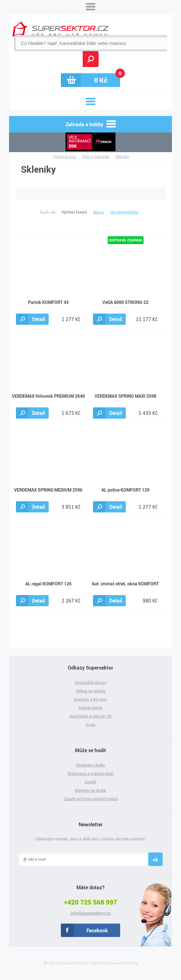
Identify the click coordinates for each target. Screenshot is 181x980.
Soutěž (90, 782)
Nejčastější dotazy (91, 682)
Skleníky (122, 157)
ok (155, 860)
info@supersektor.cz (91, 913)
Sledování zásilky (90, 765)
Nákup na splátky (91, 691)
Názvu (98, 212)
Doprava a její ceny (90, 699)
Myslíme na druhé (90, 790)
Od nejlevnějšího (124, 212)
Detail (39, 319)
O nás (91, 725)
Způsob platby (90, 708)
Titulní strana (64, 157)
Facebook (97, 930)
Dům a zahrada (95, 157)
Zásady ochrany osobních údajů (91, 799)
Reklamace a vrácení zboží (90, 773)
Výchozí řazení (74, 212)
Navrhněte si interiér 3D (91, 716)
